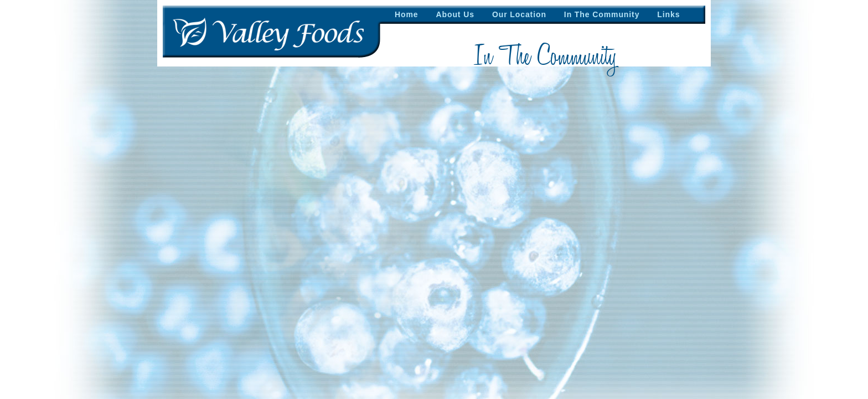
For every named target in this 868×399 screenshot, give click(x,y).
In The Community (602, 14)
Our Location (519, 14)
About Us (455, 14)
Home (407, 14)
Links (668, 14)
